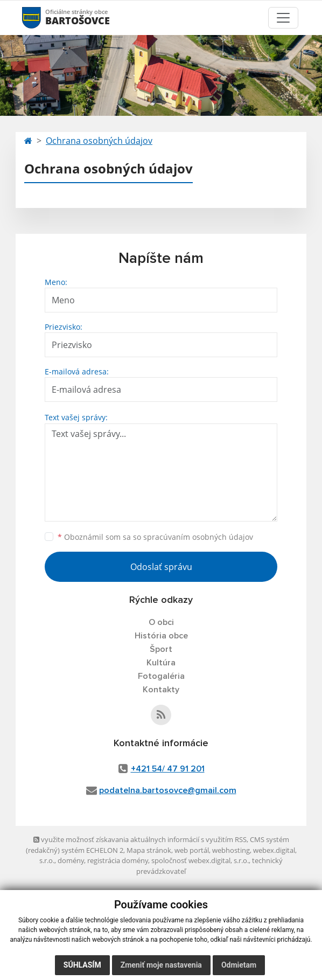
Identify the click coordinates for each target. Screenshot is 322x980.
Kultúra (161, 663)
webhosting (231, 850)
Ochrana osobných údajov (99, 141)
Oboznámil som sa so (155, 537)
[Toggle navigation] (283, 18)
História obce (161, 636)
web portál (192, 850)
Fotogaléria (161, 676)
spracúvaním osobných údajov (198, 537)
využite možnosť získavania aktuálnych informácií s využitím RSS (140, 839)
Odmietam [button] (239, 965)
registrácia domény (118, 860)
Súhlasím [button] (82, 965)
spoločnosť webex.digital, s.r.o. (200, 860)
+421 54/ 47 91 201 (168, 769)
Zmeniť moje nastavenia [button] (161, 965)
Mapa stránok (149, 850)
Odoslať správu (161, 567)
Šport (161, 649)
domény (71, 860)
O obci (161, 622)
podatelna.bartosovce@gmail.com (168, 790)
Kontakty (161, 690)
